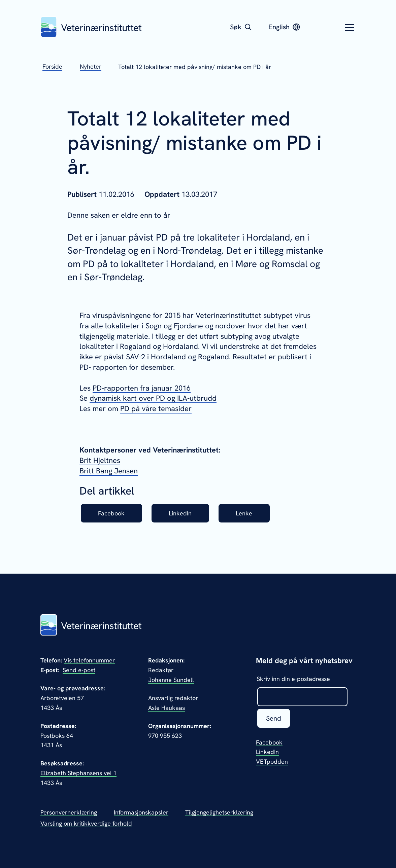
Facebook (111, 513)
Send (274, 718)
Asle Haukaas (167, 708)
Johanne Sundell (171, 680)
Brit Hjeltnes (100, 460)
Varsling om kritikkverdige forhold (86, 823)
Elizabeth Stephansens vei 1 (78, 773)
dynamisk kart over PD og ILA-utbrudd (153, 398)
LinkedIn (180, 513)
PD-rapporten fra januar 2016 (142, 388)
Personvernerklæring (69, 812)
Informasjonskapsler (141, 812)
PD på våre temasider (156, 409)
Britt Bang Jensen (109, 471)
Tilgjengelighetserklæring (219, 812)
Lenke (244, 513)
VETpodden (272, 762)
